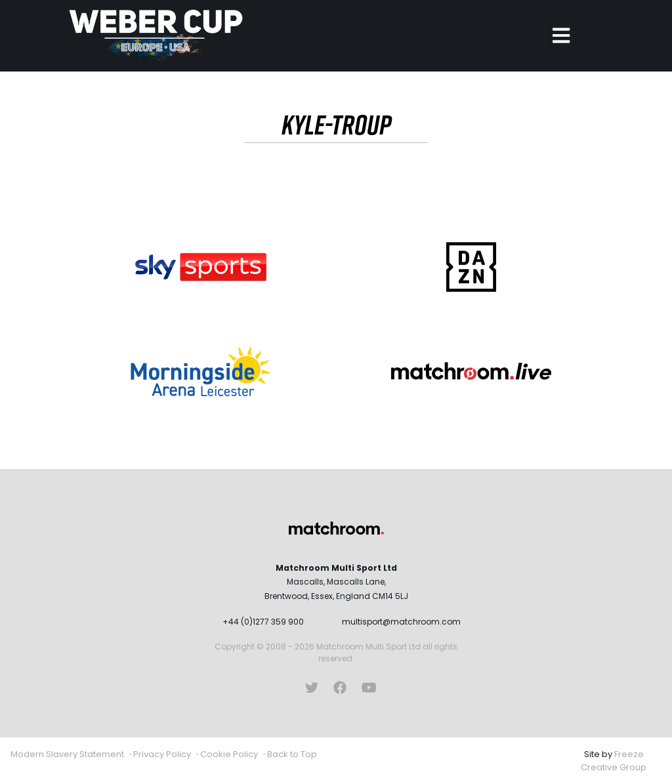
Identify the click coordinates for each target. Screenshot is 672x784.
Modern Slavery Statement (67, 754)
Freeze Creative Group (614, 761)
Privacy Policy (162, 754)
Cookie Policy (229, 754)
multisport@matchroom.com (401, 622)
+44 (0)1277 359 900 (263, 622)
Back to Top (292, 754)
